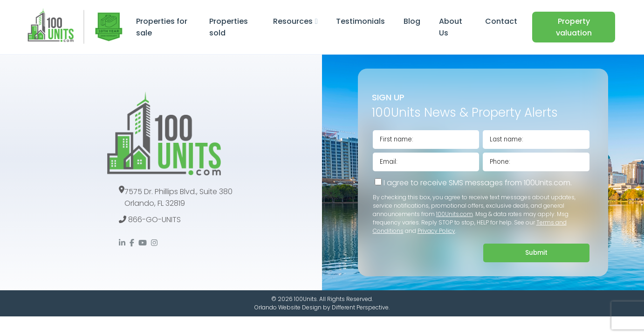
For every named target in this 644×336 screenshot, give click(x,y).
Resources (293, 21)
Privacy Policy (436, 231)
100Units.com (455, 214)
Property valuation (574, 27)
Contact (501, 21)
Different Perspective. (361, 307)
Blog (412, 21)
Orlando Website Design (288, 307)
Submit (536, 253)
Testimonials (360, 21)
